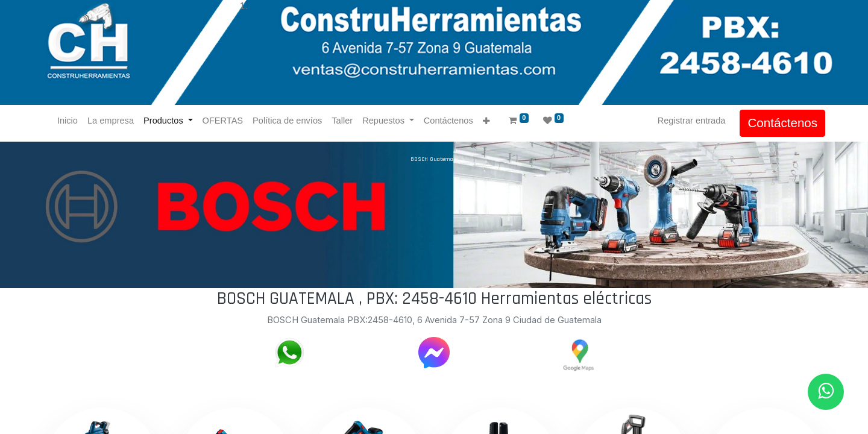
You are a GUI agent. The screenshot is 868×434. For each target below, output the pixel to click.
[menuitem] (70, 121)
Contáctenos (780, 123)
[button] (489, 121)
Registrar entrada (689, 121)
